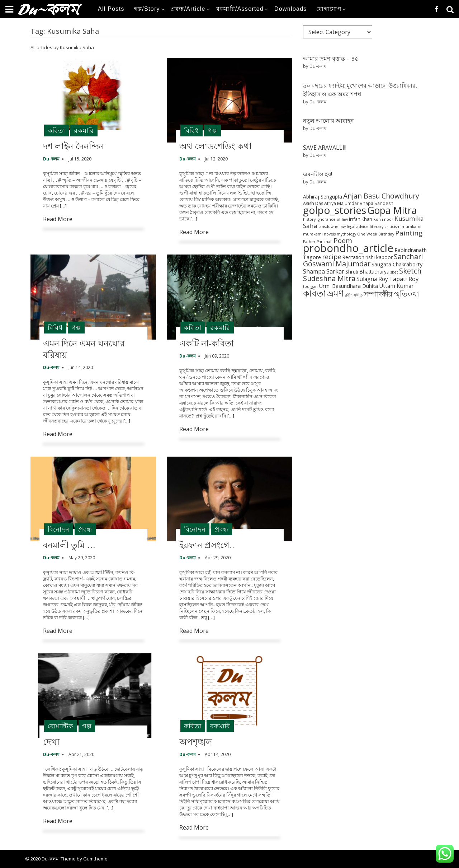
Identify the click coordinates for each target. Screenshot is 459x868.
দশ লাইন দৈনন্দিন (73, 146)
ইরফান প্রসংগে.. (207, 545)
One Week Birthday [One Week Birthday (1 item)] (376, 234)
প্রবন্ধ (85, 529)
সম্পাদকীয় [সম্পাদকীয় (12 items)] (378, 294)
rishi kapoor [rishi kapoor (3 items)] (379, 257)
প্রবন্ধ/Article (188, 9)
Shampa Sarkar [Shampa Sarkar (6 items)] (324, 271)
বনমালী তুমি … (69, 545)
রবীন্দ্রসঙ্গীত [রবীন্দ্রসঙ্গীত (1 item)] (354, 295)
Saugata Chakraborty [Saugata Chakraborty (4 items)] (397, 264)
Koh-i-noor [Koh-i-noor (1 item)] (383, 219)
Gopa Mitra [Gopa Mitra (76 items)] (392, 210)
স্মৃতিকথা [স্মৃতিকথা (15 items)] (406, 294)
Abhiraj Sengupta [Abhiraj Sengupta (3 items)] (323, 197)
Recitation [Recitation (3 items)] (353, 257)
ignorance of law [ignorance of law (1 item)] (332, 219)
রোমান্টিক (61, 726)
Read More (58, 219)
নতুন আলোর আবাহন (328, 121)
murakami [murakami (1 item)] (411, 227)
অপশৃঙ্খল (196, 742)
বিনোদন (59, 529)
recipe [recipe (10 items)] (332, 257)
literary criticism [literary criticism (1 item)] (385, 227)
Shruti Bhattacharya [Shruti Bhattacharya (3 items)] (367, 272)
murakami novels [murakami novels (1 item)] (319, 234)
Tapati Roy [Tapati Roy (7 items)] (404, 279)
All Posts (111, 9)
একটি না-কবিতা (207, 343)
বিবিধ (191, 130)
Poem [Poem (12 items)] (343, 240)
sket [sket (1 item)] (394, 272)
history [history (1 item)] (309, 219)
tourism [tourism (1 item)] (310, 286)
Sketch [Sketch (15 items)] (410, 271)
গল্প (212, 130)
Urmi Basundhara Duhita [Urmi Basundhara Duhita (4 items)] (348, 286)
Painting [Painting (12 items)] (409, 233)
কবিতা (56, 130)
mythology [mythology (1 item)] (346, 234)
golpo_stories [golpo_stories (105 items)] (335, 210)
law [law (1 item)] (343, 227)
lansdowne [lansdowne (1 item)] (328, 227)
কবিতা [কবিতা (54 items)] (314, 293)
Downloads (291, 9)
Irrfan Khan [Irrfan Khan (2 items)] (361, 219)
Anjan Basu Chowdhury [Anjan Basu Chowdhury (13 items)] (381, 196)
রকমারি (84, 130)
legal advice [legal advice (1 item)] (358, 227)
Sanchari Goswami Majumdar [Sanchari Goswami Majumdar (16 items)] (363, 260)
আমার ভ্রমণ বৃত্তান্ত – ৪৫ (331, 59)
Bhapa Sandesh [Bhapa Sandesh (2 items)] (377, 203)
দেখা (51, 742)
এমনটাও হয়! (318, 174)
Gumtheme (95, 859)
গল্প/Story (147, 9)
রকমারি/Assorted (240, 9)
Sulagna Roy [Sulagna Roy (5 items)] (372, 279)
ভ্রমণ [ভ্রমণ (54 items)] (335, 293)
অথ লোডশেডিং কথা (216, 146)
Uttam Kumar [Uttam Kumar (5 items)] (396, 286)
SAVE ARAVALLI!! (325, 148)
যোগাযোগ (329, 9)
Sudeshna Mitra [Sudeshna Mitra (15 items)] (329, 278)
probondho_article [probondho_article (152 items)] (348, 248)
